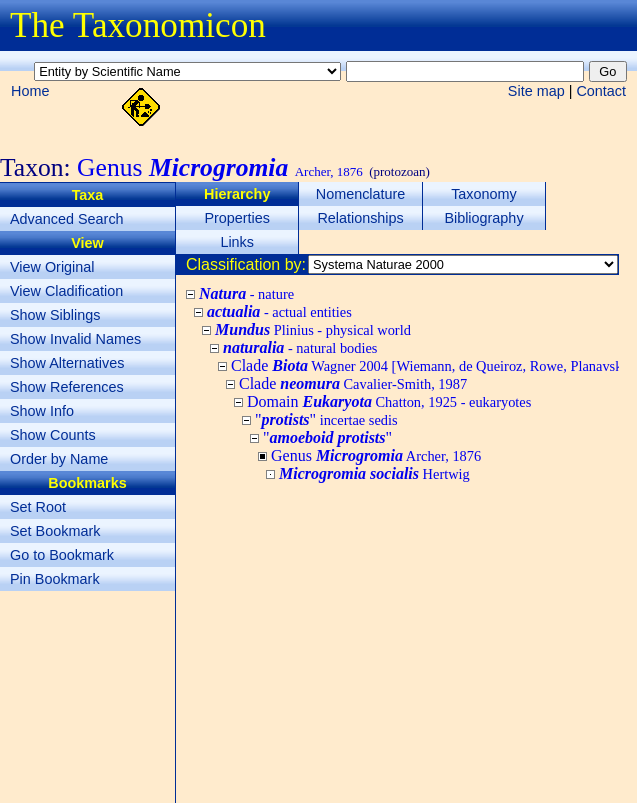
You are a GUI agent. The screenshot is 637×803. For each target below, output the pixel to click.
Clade (353, 383)
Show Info (42, 411)
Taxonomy (484, 194)
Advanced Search (67, 219)
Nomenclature (361, 194)
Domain (389, 401)
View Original (52, 267)
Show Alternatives (67, 363)
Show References (67, 387)
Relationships (360, 218)
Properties (237, 218)
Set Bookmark (55, 531)
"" (326, 419)
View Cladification (66, 291)
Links (237, 242)
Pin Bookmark (55, 579)
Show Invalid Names (75, 339)
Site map (536, 91)
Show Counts (53, 435)
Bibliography (483, 218)
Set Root (38, 507)
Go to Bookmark (62, 555)
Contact (601, 91)
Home (30, 91)
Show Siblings (55, 315)
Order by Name (59, 459)
